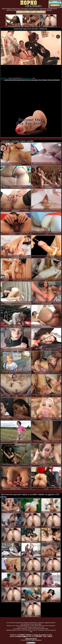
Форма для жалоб (31, 639)
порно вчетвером (54, 80)
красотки (24, 80)
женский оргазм (15, 80)
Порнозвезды (41, 13)
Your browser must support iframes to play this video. (31, 54)
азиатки (7, 80)
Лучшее (27, 13)
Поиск (33, 13)
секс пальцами (33, 80)
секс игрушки (43, 80)
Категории (20, 13)
